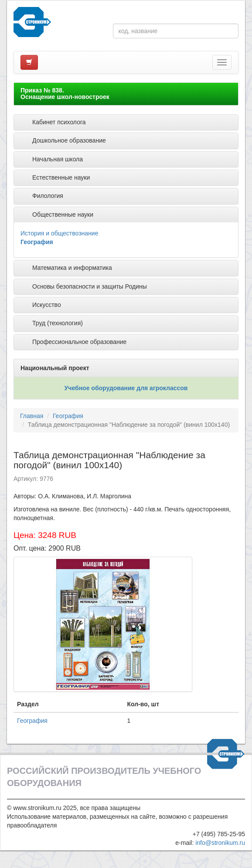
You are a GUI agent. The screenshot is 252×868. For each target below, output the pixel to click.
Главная (32, 416)
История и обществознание (59, 233)
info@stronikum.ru (220, 843)
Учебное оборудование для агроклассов (126, 388)
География (37, 242)
